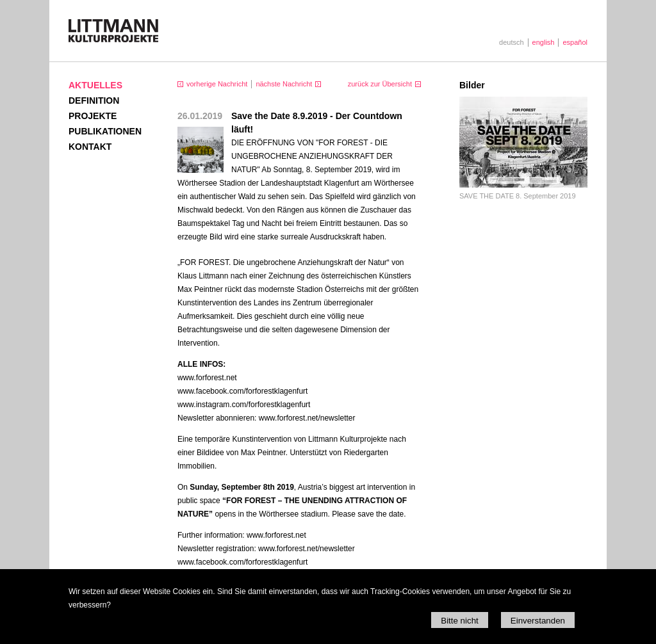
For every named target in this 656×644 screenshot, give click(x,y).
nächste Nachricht (284, 84)
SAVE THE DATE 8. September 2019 (518, 196)
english (544, 42)
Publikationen (105, 131)
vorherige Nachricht (217, 84)
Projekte (93, 116)
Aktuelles (95, 85)
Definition (94, 101)
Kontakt (90, 147)
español (575, 42)
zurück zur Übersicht (380, 84)
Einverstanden (538, 621)
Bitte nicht (460, 621)
